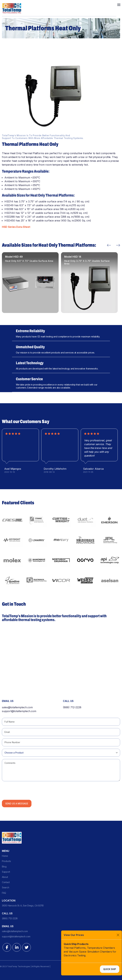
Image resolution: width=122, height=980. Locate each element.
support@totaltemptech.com (19, 711)
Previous (109, 245)
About (5, 877)
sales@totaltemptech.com (17, 707)
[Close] (118, 935)
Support (6, 872)
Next (118, 245)
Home (5, 856)
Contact (6, 882)
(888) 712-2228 (72, 707)
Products (6, 861)
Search (5, 887)
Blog (4, 867)
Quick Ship (110, 969)
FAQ (4, 893)
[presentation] (26, 790)
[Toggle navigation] (119, 4)
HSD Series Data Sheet (16, 227)
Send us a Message (17, 804)
